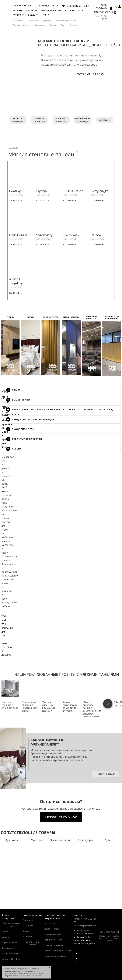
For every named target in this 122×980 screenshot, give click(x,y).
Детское (110, 840)
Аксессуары (85, 840)
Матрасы (37, 840)
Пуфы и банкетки (61, 840)
